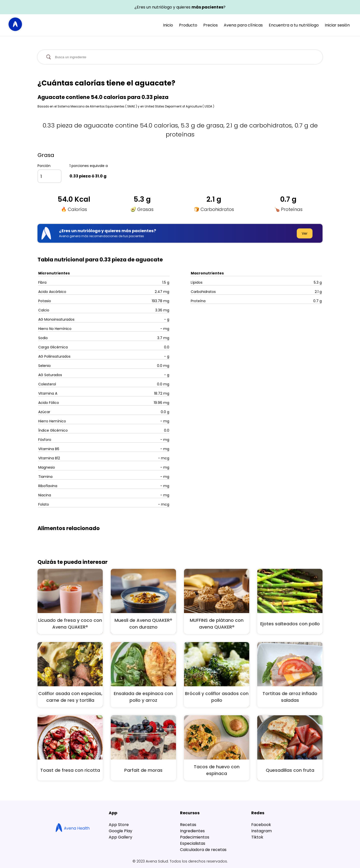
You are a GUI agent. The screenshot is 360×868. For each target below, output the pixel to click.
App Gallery (120, 837)
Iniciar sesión (337, 25)
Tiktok (257, 837)
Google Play (120, 831)
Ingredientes (192, 831)
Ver (305, 233)
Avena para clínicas (243, 25)
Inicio (168, 25)
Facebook (261, 825)
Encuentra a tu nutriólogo (294, 25)
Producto (188, 25)
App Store (119, 825)
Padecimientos (195, 837)
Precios (210, 25)
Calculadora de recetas (203, 850)
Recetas (188, 825)
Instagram (261, 831)
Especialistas (193, 843)
